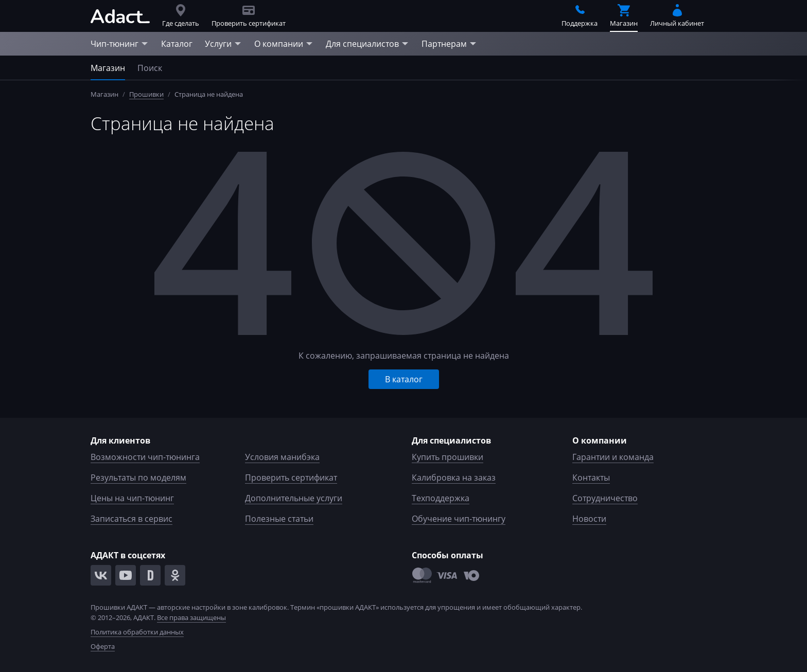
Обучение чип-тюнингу (459, 519)
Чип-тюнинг (120, 44)
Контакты (591, 478)
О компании (284, 44)
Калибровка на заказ (454, 478)
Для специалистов (367, 44)
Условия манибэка (282, 457)
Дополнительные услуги (294, 498)
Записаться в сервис (131, 519)
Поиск (150, 68)
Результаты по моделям (138, 478)
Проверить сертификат (291, 478)
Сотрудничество (605, 498)
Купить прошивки (448, 457)
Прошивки (146, 94)
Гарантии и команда (613, 457)
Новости (589, 519)
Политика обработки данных (137, 632)
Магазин (108, 68)
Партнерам (449, 44)
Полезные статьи (279, 519)
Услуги (223, 44)
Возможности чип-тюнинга (145, 457)
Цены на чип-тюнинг (132, 498)
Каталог (177, 44)
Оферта (103, 646)
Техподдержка (441, 498)
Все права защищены (191, 617)
